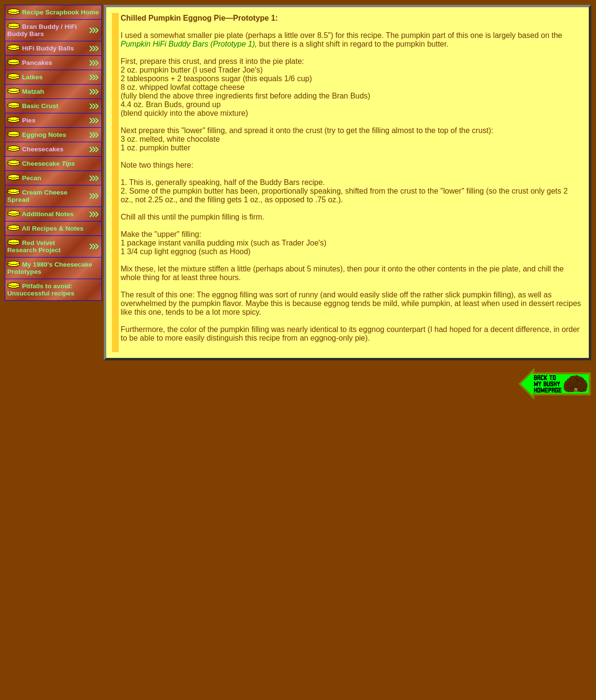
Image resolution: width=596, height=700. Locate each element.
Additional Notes (40, 214)
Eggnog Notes (37, 135)
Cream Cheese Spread (37, 196)
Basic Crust (33, 106)
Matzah (26, 92)
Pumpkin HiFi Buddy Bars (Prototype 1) (188, 44)
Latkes (25, 77)
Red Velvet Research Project (34, 246)
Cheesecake (41, 164)
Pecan (24, 178)
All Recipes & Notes (45, 228)
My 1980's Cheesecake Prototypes (50, 268)
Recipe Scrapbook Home (53, 12)
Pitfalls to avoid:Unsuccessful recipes (41, 290)
